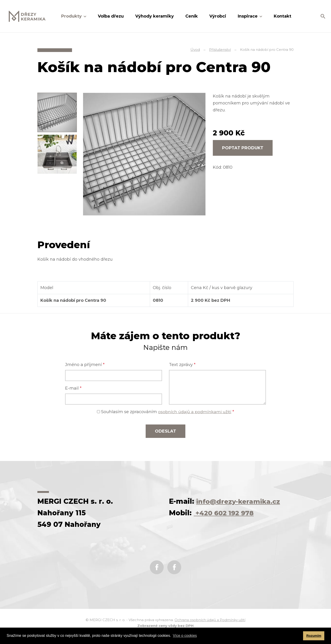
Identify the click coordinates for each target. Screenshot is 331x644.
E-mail (73, 388)
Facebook (157, 567)
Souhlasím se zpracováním (166, 412)
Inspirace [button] (248, 16)
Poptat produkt (243, 148)
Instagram (174, 567)
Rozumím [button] (314, 636)
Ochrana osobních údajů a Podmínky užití (210, 620)
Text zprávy (182, 365)
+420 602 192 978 (226, 513)
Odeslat (165, 431)
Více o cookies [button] (185, 636)
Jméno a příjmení (85, 365)
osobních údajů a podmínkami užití (195, 412)
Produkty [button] (72, 16)
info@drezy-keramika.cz (241, 501)
